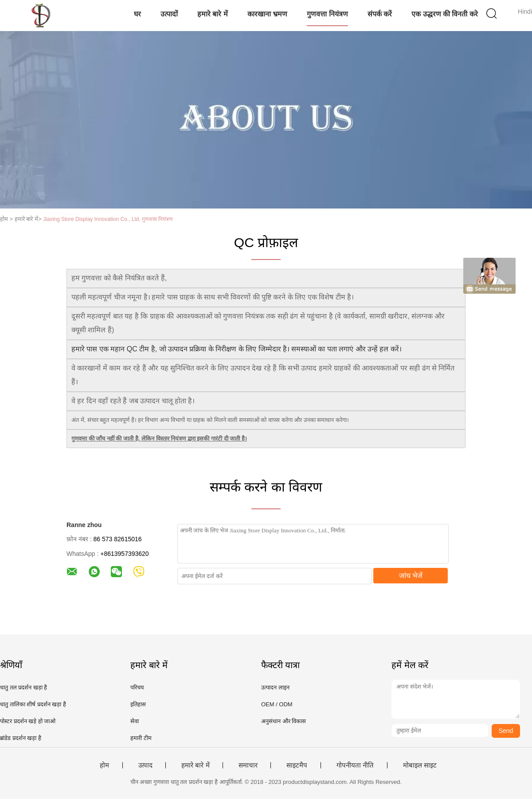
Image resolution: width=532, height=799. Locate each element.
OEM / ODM (277, 704)
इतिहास (138, 704)
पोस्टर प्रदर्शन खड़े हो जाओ (28, 721)
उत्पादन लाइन (275, 687)
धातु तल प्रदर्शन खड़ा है (23, 687)
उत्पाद (145, 765)
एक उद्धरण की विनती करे (445, 14)
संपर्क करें (380, 14)
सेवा (135, 721)
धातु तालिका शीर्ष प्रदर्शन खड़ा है (33, 704)
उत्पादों (169, 14)
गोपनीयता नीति (355, 765)
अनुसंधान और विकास (284, 721)
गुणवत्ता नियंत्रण (327, 14)
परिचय (137, 687)
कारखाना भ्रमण (267, 14)
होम (104, 765)
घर (137, 14)
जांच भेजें (411, 576)
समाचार (248, 765)
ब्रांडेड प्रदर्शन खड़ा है (21, 738)
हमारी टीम (141, 738)
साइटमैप (297, 765)
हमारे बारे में (213, 14)
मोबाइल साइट (420, 765)
